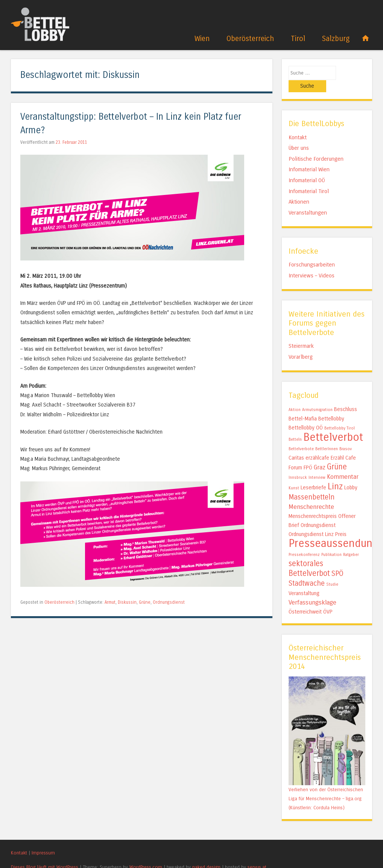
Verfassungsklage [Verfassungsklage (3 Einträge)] (312, 590)
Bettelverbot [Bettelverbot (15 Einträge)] (333, 425)
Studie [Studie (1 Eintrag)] (332, 572)
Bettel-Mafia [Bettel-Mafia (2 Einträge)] (303, 407)
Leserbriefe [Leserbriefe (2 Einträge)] (313, 476)
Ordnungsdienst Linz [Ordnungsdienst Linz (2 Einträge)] (311, 522)
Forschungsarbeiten (312, 253)
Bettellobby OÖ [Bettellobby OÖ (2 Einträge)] (306, 416)
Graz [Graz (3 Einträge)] (320, 455)
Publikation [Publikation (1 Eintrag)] (331, 543)
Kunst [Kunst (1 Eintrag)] (294, 476)
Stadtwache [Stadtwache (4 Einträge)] (307, 571)
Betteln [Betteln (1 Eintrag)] (295, 427)
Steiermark (301, 334)
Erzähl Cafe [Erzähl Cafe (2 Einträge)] (343, 446)
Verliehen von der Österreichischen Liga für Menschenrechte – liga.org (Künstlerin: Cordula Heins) (326, 786)
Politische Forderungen (316, 146)
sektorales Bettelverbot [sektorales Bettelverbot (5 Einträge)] (309, 557)
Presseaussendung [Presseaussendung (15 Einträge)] (333, 531)
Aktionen (299, 190)
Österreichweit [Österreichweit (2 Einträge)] (305, 600)
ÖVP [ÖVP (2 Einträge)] (328, 600)
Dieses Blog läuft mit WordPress (45, 855)
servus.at (257, 855)
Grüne (145, 602)
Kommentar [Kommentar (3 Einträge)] (343, 465)
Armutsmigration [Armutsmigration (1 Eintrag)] (317, 398)
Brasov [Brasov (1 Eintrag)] (346, 437)
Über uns (299, 136)
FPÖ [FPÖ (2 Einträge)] (308, 456)
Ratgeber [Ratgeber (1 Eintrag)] (351, 543)
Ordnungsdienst (169, 602)
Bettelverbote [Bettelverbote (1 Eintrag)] (301, 437)
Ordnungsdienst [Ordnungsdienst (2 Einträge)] (318, 513)
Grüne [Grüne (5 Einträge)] (337, 455)
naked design (206, 855)
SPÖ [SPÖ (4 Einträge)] (337, 562)
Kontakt (298, 125)
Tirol (298, 39)
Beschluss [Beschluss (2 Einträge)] (346, 397)
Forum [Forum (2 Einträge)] (295, 456)
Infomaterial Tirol (309, 179)
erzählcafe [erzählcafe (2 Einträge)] (317, 446)
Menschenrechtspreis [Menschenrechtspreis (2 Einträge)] (313, 504)
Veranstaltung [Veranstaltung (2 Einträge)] (304, 581)
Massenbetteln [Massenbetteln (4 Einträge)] (312, 485)
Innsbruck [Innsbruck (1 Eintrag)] (298, 465)
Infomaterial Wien (309, 157)
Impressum (43, 840)
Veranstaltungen (308, 200)
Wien (202, 39)
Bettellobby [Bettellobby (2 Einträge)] (331, 407)
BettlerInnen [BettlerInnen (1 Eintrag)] (327, 437)
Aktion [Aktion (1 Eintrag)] (295, 398)
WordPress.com (146, 855)
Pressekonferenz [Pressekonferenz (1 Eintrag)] (304, 543)
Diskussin (127, 602)
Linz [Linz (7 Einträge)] (335, 474)
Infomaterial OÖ (307, 168)
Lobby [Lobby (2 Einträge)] (351, 476)
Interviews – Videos (312, 263)
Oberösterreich (250, 39)
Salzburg (336, 39)
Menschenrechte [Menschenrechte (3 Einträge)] (311, 495)
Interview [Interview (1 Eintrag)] (317, 465)
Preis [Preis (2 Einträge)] (341, 522)
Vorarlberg (301, 344)
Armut (110, 602)
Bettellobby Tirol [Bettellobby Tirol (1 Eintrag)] (340, 416)
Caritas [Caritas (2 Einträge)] (296, 446)
